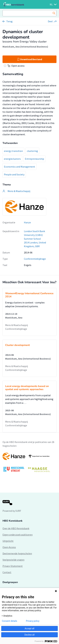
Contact (7, 572)
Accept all (30, 628)
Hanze (27, 222)
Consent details (10, 621)
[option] (29, 464)
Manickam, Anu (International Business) (25, 47)
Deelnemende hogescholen (17, 553)
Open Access (9, 547)
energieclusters (12, 159)
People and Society (14, 174)
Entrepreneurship (34, 159)
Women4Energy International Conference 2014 (29, 295)
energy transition (13, 151)
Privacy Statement (13, 566)
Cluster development (17, 345)
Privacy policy (33, 621)
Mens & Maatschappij (17, 325)
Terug (9, 21)
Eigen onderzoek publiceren (18, 535)
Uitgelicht (8, 541)
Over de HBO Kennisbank (16, 528)
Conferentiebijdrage (35, 259)
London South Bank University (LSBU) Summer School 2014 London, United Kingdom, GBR (35, 239)
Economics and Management (20, 167)
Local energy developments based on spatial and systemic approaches (27, 388)
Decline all (30, 635)
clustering (32, 151)
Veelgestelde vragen (13, 560)
